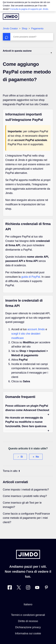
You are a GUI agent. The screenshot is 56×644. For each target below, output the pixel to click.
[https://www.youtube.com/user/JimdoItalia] (37, 588)
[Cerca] (28, 37)
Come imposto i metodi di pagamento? (26, 490)
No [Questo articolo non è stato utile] (37, 457)
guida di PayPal (31, 277)
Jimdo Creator (10, 29)
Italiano (28, 604)
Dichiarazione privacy (28, 627)
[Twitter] (19, 588)
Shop (24, 29)
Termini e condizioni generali (28, 615)
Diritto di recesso (28, 621)
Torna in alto (11, 471)
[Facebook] (10, 588)
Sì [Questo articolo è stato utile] (22, 457)
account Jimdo (36, 329)
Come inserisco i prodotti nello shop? (25, 496)
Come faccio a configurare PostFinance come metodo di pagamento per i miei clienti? (26, 518)
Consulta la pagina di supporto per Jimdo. (29, 9)
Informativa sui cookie (28, 633)
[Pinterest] (46, 588)
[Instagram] (28, 588)
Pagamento (37, 29)
